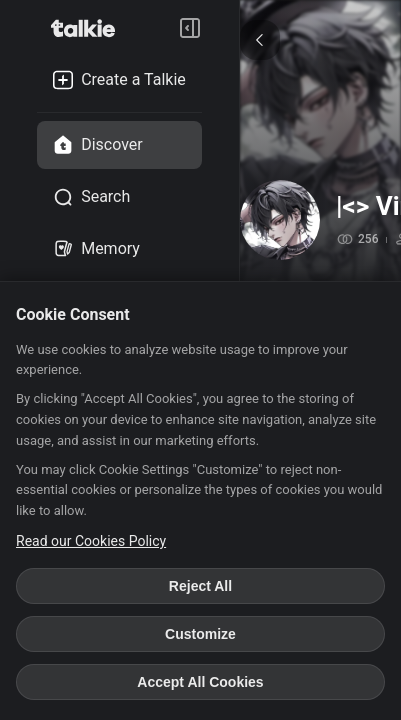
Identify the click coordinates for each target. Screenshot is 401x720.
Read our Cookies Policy (91, 541)
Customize (200, 634)
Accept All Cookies (200, 682)
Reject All (200, 586)
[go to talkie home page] (89, 28)
